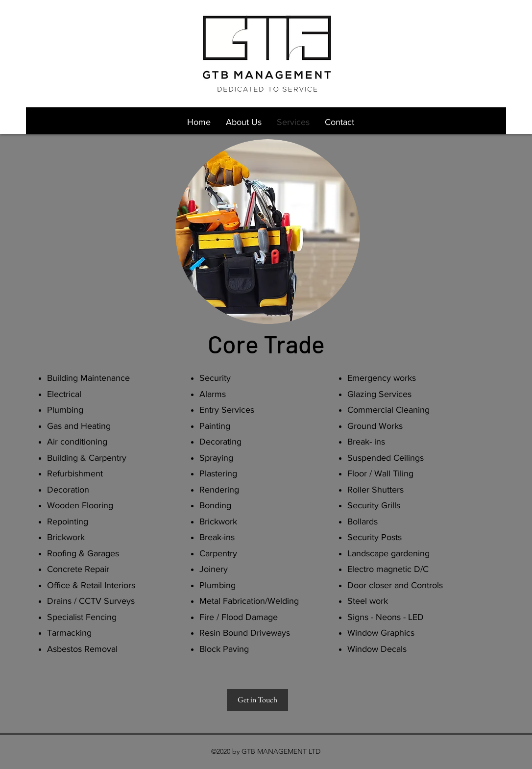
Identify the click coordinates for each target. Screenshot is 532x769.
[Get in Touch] (257, 700)
